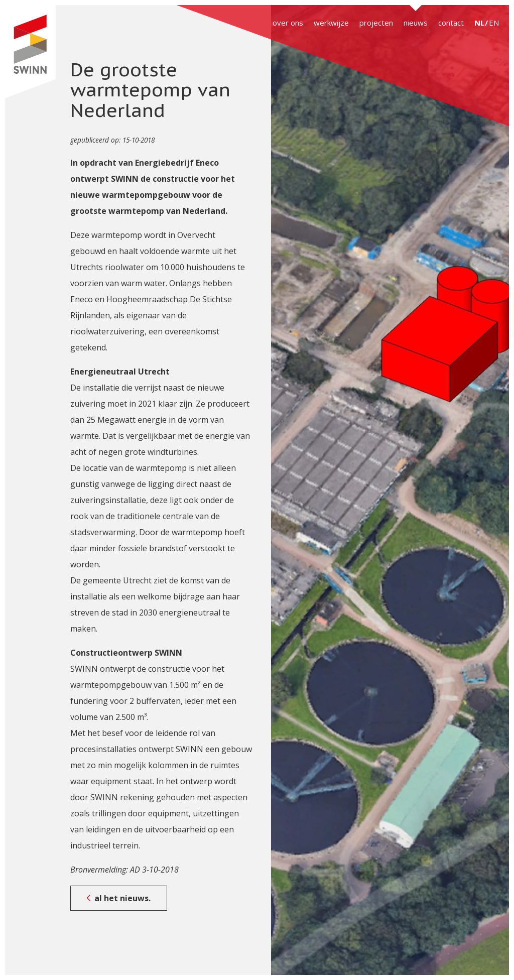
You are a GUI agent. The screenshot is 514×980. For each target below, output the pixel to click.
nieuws (416, 23)
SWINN (30, 52)
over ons (288, 23)
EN (494, 23)
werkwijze (331, 23)
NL (479, 23)
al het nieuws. (122, 898)
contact (451, 23)
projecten (376, 23)
